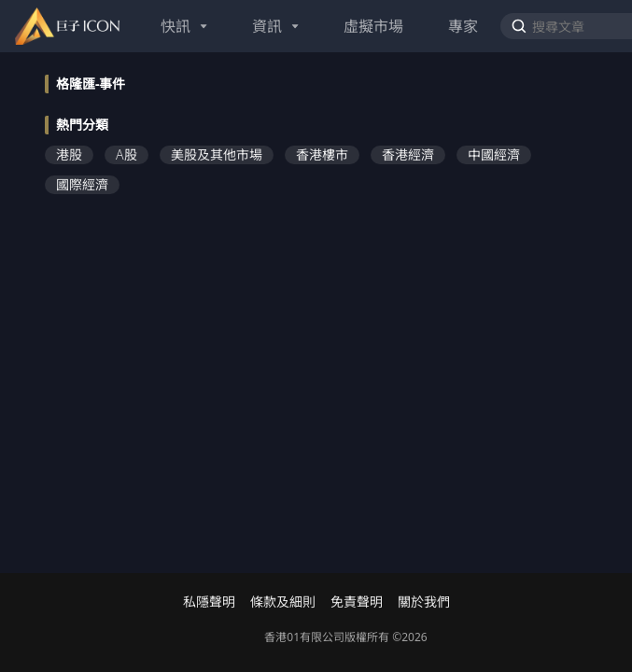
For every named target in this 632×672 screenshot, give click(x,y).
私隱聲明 (209, 602)
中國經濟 (494, 154)
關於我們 (424, 602)
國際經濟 (82, 184)
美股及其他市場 (217, 154)
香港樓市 (322, 154)
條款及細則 (283, 602)
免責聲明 (357, 602)
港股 (69, 154)
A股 (126, 154)
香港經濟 (408, 154)
